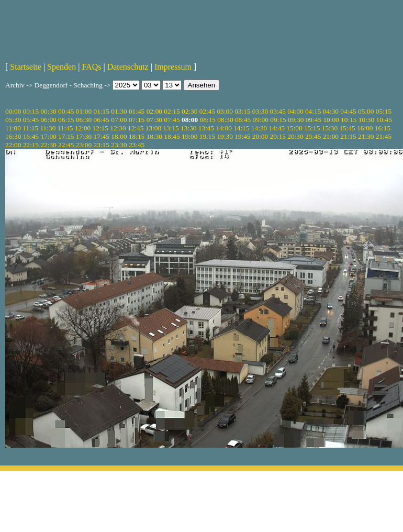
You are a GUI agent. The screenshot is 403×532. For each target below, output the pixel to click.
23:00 (84, 145)
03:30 (260, 111)
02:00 (154, 111)
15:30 (330, 128)
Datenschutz (128, 67)
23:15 (102, 145)
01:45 (137, 111)
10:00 (331, 120)
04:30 (331, 111)
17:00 (48, 136)
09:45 (314, 120)
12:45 (136, 128)
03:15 (242, 111)
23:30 (119, 145)
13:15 (171, 128)
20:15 (278, 136)
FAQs (91, 67)
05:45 (31, 120)
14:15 (241, 128)
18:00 (119, 136)
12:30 (118, 128)
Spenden (61, 67)
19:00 (189, 136)
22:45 (66, 145)
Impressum (173, 67)
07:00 (119, 120)
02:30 (189, 111)
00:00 (13, 111)
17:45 (102, 136)
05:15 (384, 111)
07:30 (154, 120)
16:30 (13, 136)
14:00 (224, 128)
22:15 (31, 145)
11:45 (65, 128)
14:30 (259, 128)
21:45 (384, 136)
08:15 (207, 120)
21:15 (348, 136)
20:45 (313, 136)
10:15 (349, 120)
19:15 (207, 136)
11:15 (30, 128)
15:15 (312, 128)
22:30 (48, 145)
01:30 (119, 111)
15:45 (347, 128)
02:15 (172, 111)
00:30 (48, 111)
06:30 (84, 120)
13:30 (188, 128)
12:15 (100, 128)
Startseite (26, 67)
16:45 (31, 136)
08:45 (243, 120)
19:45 (242, 136)
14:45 (277, 128)
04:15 (313, 111)
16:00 (365, 128)
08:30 (225, 120)
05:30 (13, 120)
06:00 (48, 120)
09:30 (296, 120)
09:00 (261, 120)
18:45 (172, 136)
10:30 (366, 120)
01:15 (102, 111)
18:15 (137, 136)
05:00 (366, 111)
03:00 (225, 111)
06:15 (66, 120)
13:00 (153, 128)
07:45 (172, 120)
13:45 (206, 128)
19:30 (225, 136)
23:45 (137, 145)
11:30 (48, 128)
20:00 (260, 136)
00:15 (31, 111)
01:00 (84, 111)
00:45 (66, 111)
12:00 (83, 128)
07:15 (137, 120)
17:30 (84, 136)
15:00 (294, 128)
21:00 (331, 136)
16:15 (383, 128)
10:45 (384, 120)
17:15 (66, 136)
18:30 (154, 136)
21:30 (366, 136)
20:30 (295, 136)
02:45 (207, 111)
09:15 (278, 120)
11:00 (13, 128)
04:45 (348, 111)
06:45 (102, 120)
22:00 (13, 145)
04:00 (295, 111)
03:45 (278, 111)
